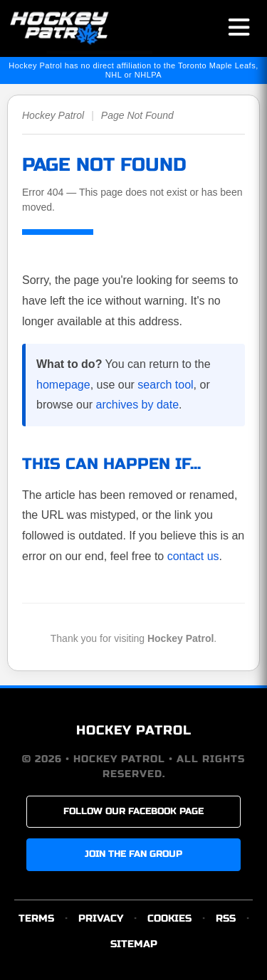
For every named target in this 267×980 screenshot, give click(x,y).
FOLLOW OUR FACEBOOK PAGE (133, 811)
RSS (226, 918)
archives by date (138, 405)
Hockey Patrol (53, 115)
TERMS (36, 918)
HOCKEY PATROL (134, 730)
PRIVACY (101, 918)
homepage (63, 385)
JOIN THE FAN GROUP (133, 854)
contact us (193, 556)
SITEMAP (134, 944)
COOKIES (169, 918)
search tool (165, 385)
